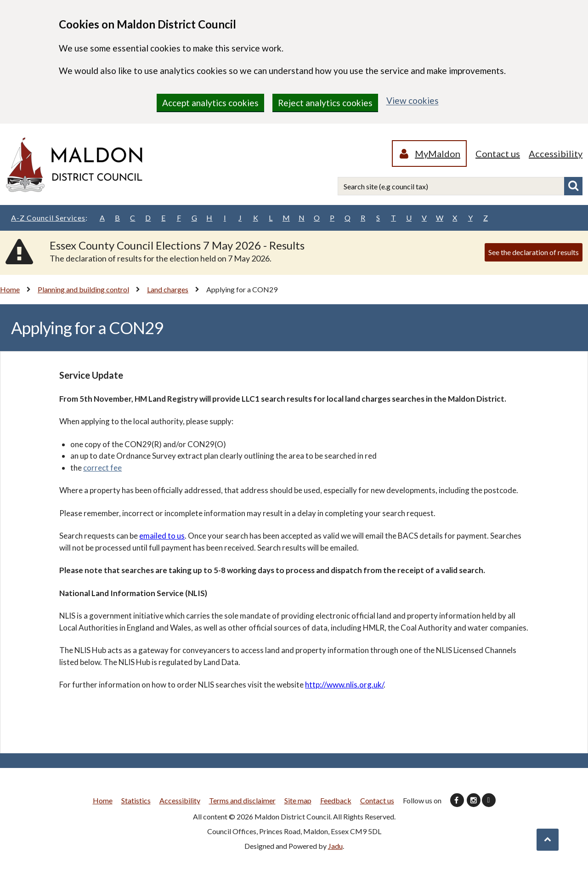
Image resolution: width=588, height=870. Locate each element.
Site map (298, 800)
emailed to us (162, 536)
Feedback (336, 800)
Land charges (168, 289)
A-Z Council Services (49, 218)
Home (10, 289)
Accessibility (556, 154)
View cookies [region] (413, 100)
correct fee (102, 468)
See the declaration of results (534, 252)
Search (573, 186)
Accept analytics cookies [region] (210, 103)
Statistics (136, 800)
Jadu (335, 846)
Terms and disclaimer (242, 800)
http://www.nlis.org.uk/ (344, 685)
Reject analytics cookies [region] (325, 103)
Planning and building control (83, 289)
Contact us (498, 154)
